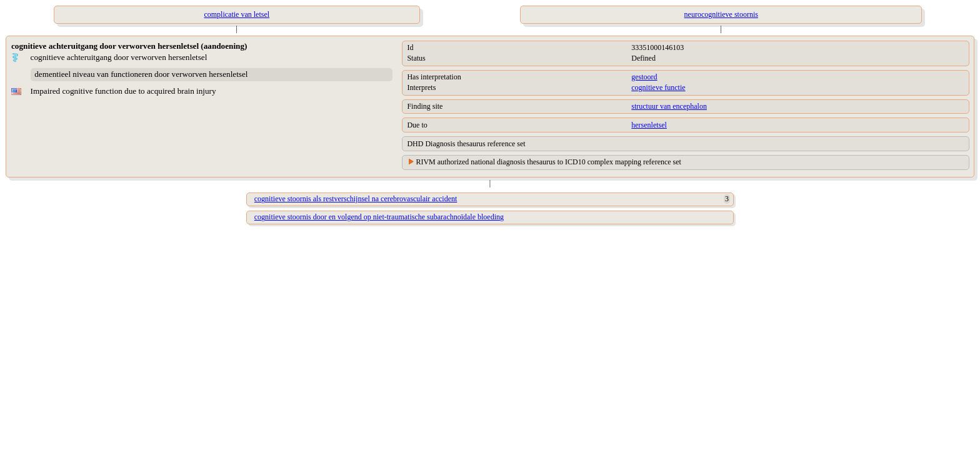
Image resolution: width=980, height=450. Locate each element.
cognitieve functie (658, 87)
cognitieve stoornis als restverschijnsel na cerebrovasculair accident (356, 199)
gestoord (644, 77)
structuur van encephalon (669, 106)
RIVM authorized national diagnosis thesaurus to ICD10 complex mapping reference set (548, 162)
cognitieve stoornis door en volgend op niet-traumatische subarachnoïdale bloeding (379, 217)
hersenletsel (649, 125)
